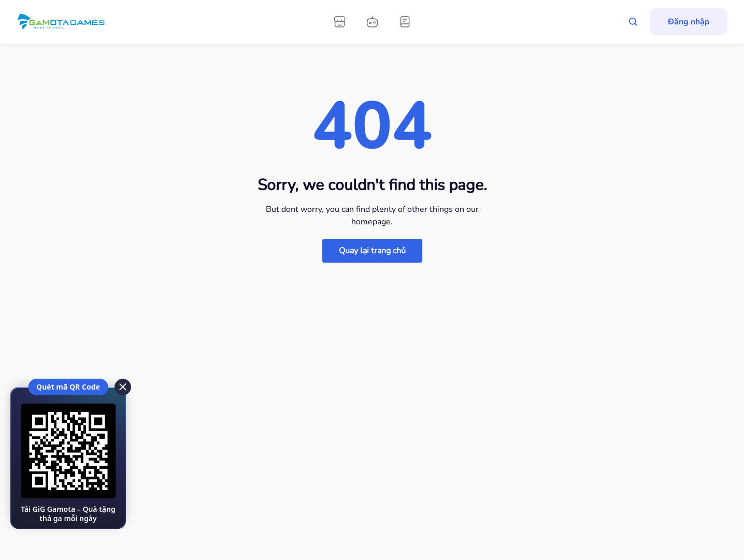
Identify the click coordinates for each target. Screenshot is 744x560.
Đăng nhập (689, 22)
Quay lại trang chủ (372, 251)
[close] (122, 386)
